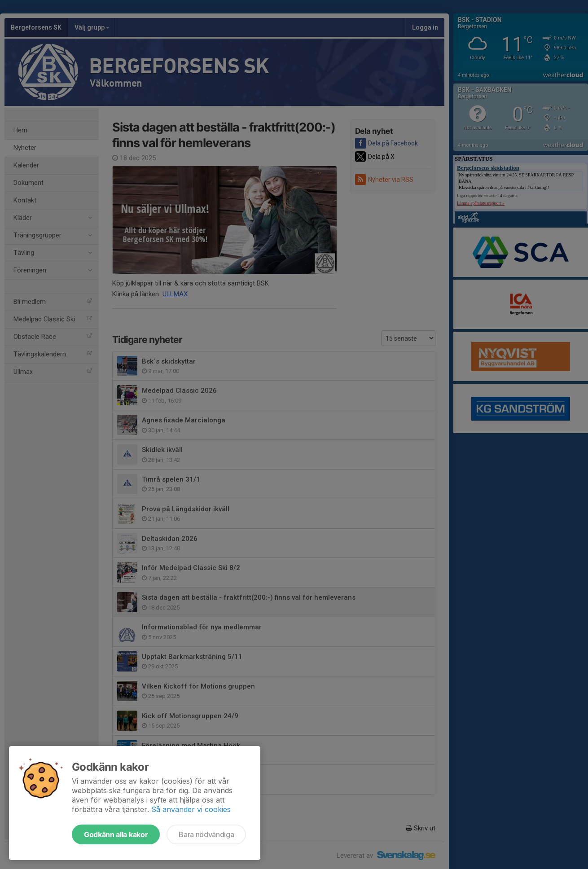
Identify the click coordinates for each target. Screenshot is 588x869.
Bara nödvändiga (206, 834)
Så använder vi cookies (191, 809)
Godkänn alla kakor (116, 834)
